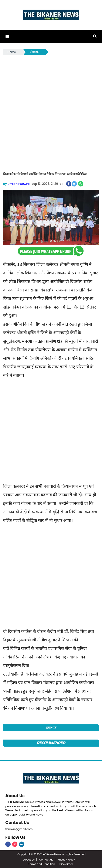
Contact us (46, 859)
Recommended (51, 743)
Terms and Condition (42, 864)
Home (12, 52)
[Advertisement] (51, 109)
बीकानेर (35, 52)
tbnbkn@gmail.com (19, 829)
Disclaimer (66, 864)
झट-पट (51, 727)
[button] (7, 37)
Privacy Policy (66, 859)
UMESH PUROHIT (19, 184)
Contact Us (17, 822)
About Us (15, 795)
